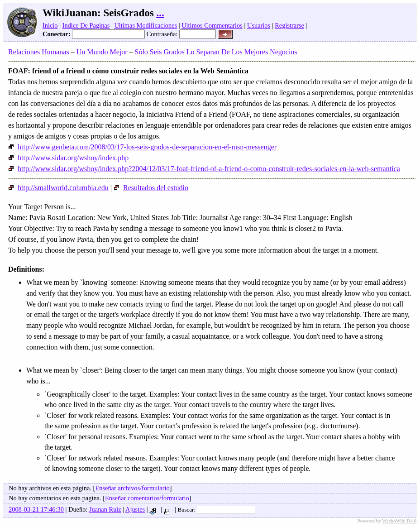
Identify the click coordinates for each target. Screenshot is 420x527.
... (160, 13)
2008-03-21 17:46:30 (36, 509)
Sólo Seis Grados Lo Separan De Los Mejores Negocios (216, 52)
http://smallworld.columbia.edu (58, 188)
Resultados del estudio (151, 188)
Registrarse (289, 25)
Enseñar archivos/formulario (132, 488)
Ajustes (135, 509)
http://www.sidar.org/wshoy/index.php (68, 158)
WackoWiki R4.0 (399, 521)
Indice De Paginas (86, 25)
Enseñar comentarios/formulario (147, 498)
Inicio (50, 25)
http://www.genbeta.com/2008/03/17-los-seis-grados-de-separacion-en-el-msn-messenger (142, 147)
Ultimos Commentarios (212, 25)
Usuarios (259, 25)
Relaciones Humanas (39, 52)
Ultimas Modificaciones (146, 25)
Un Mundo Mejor (102, 52)
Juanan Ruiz (105, 509)
